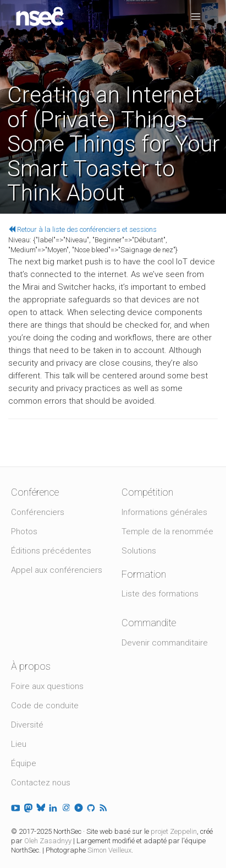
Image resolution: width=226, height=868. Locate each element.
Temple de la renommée (167, 531)
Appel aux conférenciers (57, 570)
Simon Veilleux (109, 850)
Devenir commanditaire (165, 643)
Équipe (24, 763)
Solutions (139, 551)
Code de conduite (45, 706)
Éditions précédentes (51, 551)
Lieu (19, 744)
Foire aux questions (47, 686)
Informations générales (164, 512)
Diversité (27, 725)
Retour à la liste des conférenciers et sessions (82, 229)
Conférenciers (38, 512)
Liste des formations (160, 594)
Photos (24, 531)
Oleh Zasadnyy (48, 841)
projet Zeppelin (174, 831)
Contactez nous (41, 783)
